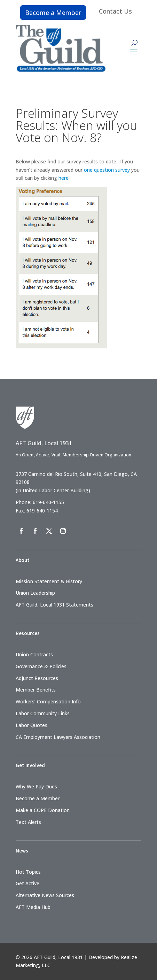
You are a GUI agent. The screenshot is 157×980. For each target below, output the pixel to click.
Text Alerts (28, 822)
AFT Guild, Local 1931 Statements (54, 605)
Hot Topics (28, 872)
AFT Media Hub (33, 907)
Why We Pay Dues (36, 786)
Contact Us (115, 11)
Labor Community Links (43, 713)
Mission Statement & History (49, 581)
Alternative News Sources (45, 895)
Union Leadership (35, 593)
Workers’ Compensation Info (48, 701)
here (64, 178)
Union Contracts (34, 654)
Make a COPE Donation (43, 810)
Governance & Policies (41, 666)
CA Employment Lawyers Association (58, 737)
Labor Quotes (32, 725)
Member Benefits (36, 690)
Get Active (28, 883)
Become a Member (53, 13)
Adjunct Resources (37, 678)
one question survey (107, 170)
